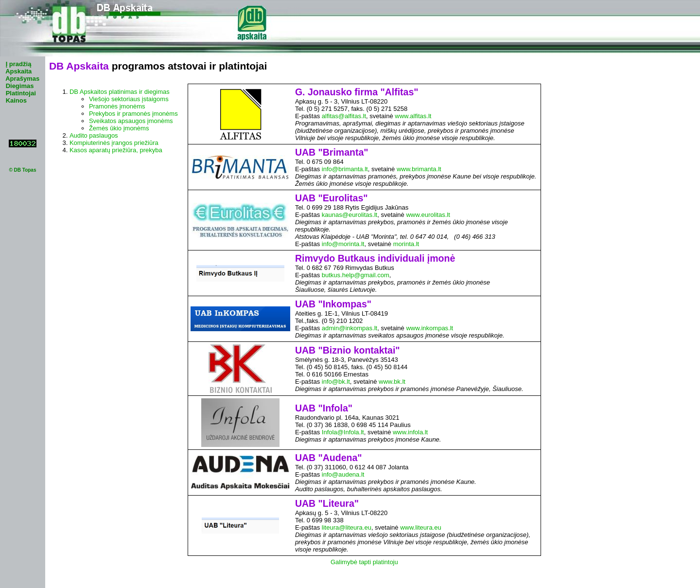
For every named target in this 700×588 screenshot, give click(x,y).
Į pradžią (19, 64)
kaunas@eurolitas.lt (350, 215)
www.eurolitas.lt (428, 215)
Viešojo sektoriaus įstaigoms (129, 99)
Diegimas (20, 86)
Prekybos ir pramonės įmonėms (133, 114)
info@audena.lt (343, 474)
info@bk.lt (336, 382)
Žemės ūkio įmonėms (119, 128)
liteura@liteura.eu (347, 527)
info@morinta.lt (343, 244)
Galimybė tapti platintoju (364, 562)
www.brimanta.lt (419, 169)
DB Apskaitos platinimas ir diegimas (120, 92)
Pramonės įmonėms (117, 106)
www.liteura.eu (421, 527)
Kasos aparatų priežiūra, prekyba (116, 150)
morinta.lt (406, 244)
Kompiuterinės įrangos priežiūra (114, 143)
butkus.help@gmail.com (356, 275)
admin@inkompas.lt (350, 328)
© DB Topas (22, 170)
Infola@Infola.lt (343, 432)
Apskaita (18, 71)
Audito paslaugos (94, 135)
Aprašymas (22, 79)
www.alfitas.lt (413, 116)
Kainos (16, 100)
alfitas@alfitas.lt (344, 116)
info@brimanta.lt (345, 169)
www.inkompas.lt (429, 328)
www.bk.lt (392, 382)
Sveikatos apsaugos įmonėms (131, 121)
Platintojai (21, 93)
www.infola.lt (410, 432)
